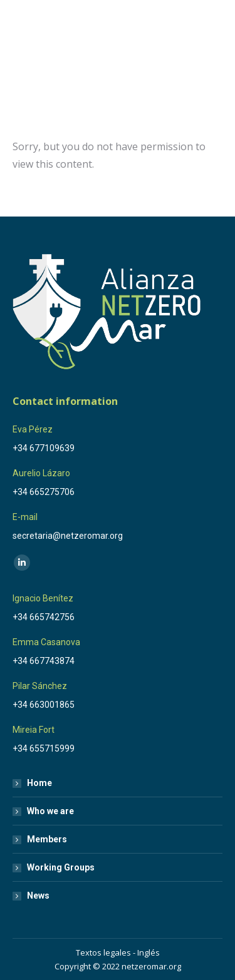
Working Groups (61, 867)
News (38, 896)
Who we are (50, 811)
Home (39, 783)
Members (47, 839)
